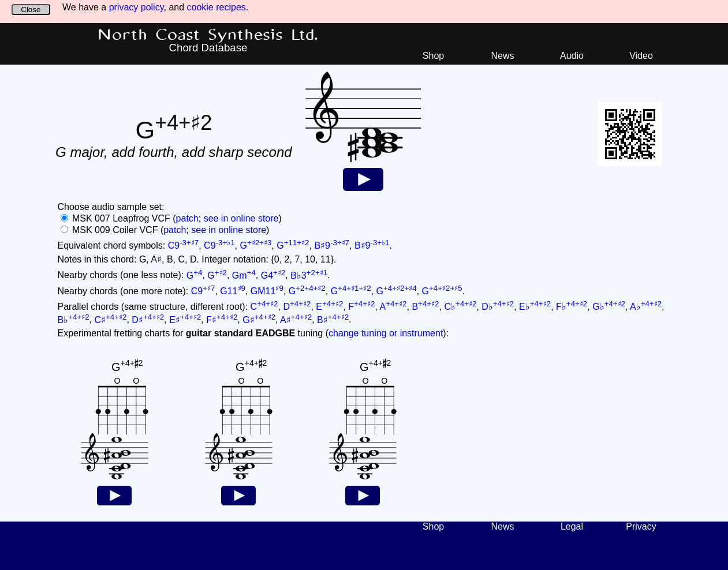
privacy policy (137, 7)
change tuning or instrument (386, 333)
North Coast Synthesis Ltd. (208, 35)
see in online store (241, 218)
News (502, 56)
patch (187, 218)
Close (31, 10)
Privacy (641, 526)
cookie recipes (216, 7)
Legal (572, 526)
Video (641, 56)
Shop (433, 56)
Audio (572, 56)
